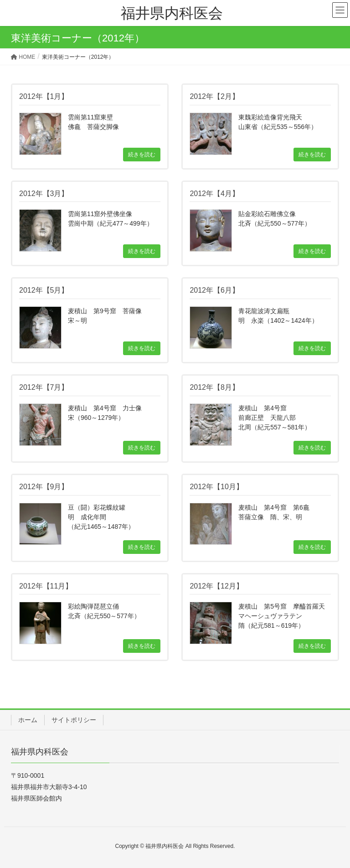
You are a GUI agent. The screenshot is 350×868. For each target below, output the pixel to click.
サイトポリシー (74, 720)
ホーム (28, 720)
